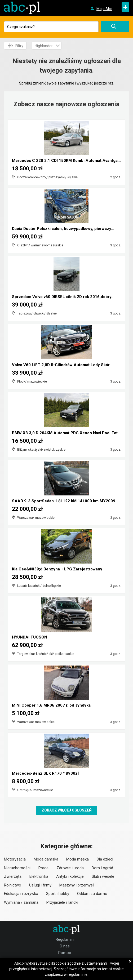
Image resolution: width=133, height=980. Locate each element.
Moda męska (77, 859)
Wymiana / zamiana (21, 902)
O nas (65, 946)
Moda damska (46, 859)
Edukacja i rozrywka (21, 894)
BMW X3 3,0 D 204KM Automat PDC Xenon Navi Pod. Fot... (66, 433)
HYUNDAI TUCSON (30, 637)
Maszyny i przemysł (77, 885)
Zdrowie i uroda (70, 868)
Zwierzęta (13, 876)
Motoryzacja (15, 859)
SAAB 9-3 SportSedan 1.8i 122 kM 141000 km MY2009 (64, 501)
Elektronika (39, 876)
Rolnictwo (13, 885)
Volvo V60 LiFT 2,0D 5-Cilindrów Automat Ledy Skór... (62, 365)
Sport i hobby (58, 894)
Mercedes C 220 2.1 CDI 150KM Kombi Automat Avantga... (66, 161)
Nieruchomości (17, 868)
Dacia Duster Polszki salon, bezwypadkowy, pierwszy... (63, 229)
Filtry (16, 46)
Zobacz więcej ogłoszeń (67, 810)
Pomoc (65, 953)
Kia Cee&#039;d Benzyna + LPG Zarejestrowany (57, 569)
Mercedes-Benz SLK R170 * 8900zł (45, 773)
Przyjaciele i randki (62, 902)
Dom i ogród (102, 868)
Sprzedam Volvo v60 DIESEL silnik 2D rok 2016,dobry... (63, 297)
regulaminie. (78, 974)
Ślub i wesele (103, 876)
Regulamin (65, 939)
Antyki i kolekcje (70, 876)
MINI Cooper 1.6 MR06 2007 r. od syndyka (51, 705)
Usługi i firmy (40, 885)
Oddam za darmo (92, 894)
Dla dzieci (105, 859)
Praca (43, 868)
